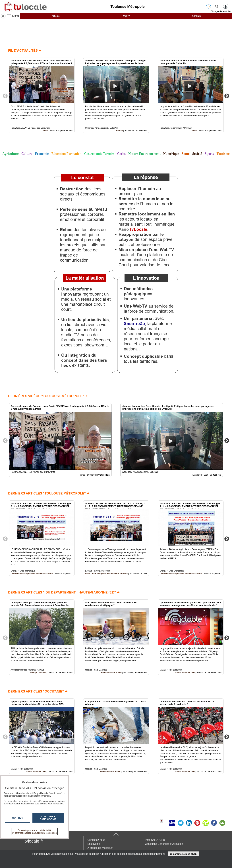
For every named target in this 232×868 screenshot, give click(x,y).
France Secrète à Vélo (111, 673)
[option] (42, 95)
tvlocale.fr (34, 841)
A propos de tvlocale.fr (100, 848)
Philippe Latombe (38, 673)
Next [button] (227, 96)
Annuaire (197, 16)
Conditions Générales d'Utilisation (164, 844)
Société (197, 154)
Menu (16, 16)
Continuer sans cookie (48, 818)
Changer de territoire (221, 11)
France (45, 131)
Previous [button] (5, 96)
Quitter (17, 818)
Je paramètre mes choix (183, 854)
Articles (56, 16)
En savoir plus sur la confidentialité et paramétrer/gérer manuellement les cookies (35, 832)
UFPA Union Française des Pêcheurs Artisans (32, 574)
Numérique (171, 154)
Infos (155, 840)
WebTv (126, 16)
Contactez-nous (96, 840)
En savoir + (94, 844)
